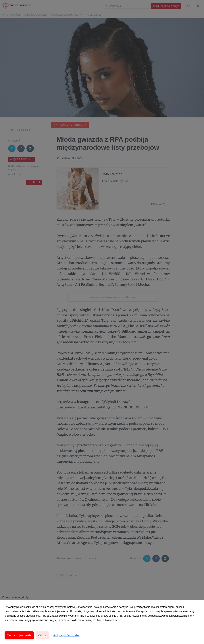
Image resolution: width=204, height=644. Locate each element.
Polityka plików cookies (66, 635)
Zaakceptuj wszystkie (19, 635)
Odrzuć (42, 635)
